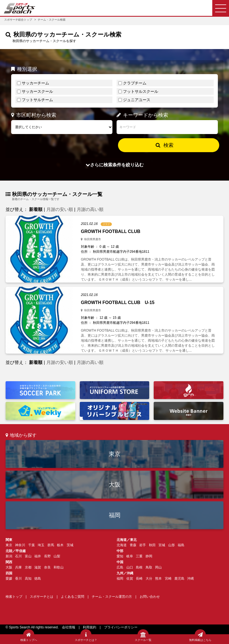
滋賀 (38, 567)
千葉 (32, 545)
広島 (120, 567)
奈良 (47, 567)
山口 (130, 567)
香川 (18, 579)
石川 (18, 556)
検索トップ (14, 597)
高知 (28, 579)
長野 (47, 556)
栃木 (60, 545)
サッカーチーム (35, 83)
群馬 (51, 545)
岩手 (143, 545)
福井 (38, 556)
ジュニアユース (137, 100)
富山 (28, 556)
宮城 (162, 545)
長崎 (139, 579)
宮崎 (168, 579)
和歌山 (59, 567)
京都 (28, 567)
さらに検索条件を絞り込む (115, 165)
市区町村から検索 (34, 115)
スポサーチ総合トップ (18, 20)
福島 (181, 545)
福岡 (115, 515)
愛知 (120, 556)
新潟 (9, 556)
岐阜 (130, 556)
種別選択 (24, 69)
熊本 (158, 579)
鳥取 (149, 567)
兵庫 (18, 567)
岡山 (158, 567)
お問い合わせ (150, 597)
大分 (149, 579)
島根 (139, 567)
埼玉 (41, 545)
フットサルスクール (141, 91)
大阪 (115, 484)
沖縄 (191, 579)
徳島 (38, 579)
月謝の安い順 (60, 209)
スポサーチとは (42, 597)
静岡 (149, 556)
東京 (115, 454)
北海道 (122, 545)
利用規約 (90, 627)
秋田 (152, 545)
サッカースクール (37, 91)
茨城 (70, 545)
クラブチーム (135, 83)
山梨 (57, 556)
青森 (133, 545)
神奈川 (20, 545)
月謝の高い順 (90, 209)
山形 (172, 545)
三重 (139, 556)
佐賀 (130, 579)
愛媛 (9, 579)
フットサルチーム (37, 100)
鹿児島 (179, 579)
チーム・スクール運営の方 (112, 597)
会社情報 (69, 627)
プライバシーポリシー (121, 627)
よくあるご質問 (73, 597)
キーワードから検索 (142, 115)
